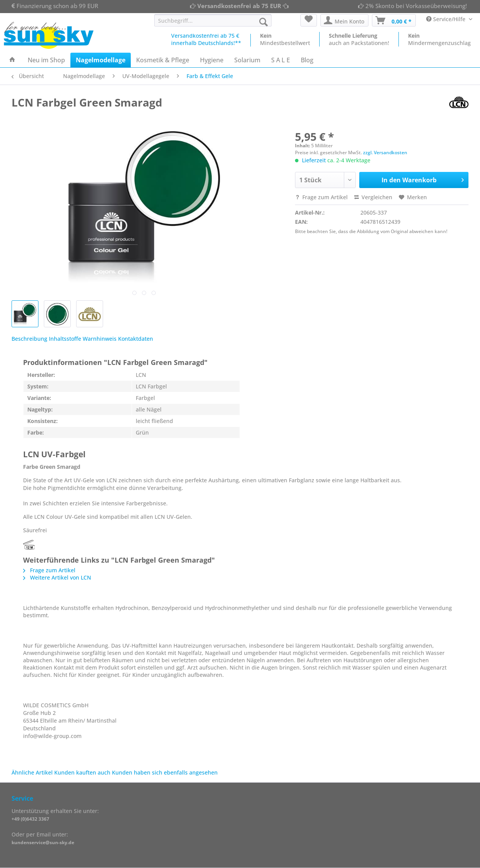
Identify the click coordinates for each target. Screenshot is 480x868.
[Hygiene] (212, 60)
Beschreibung (29, 339)
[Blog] (307, 60)
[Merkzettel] (309, 20)
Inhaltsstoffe (65, 339)
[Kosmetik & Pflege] (163, 60)
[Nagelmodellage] (101, 60)
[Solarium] (247, 60)
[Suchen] (263, 22)
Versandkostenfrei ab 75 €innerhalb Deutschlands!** (206, 39)
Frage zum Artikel (321, 197)
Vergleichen (373, 197)
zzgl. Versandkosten (385, 152)
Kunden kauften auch (82, 772)
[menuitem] (213, 24)
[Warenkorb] (394, 20)
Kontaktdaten (136, 339)
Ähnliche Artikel (32, 772)
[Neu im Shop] (46, 60)
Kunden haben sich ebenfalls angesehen (165, 772)
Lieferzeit (314, 160)
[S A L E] (281, 60)
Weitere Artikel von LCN (57, 577)
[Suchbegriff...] (213, 20)
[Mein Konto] (344, 20)
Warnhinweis (100, 339)
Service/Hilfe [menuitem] (447, 19)
